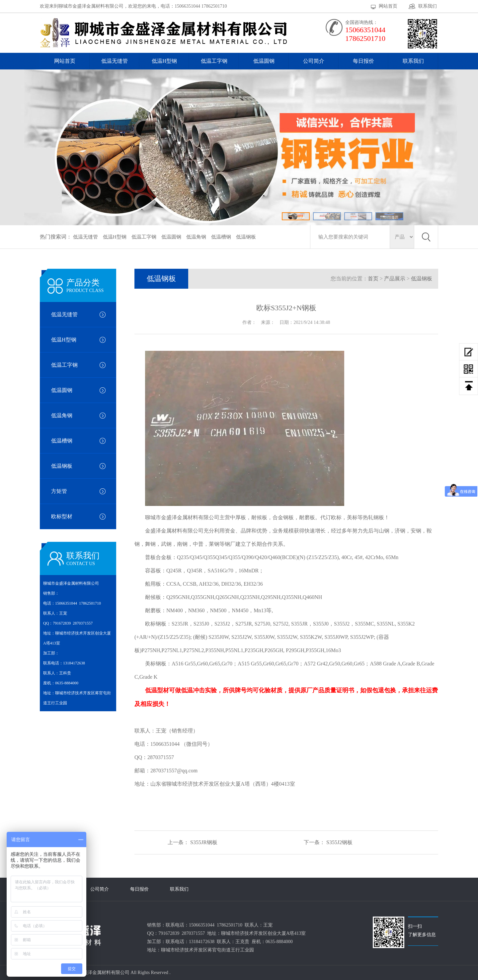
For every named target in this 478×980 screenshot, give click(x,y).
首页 (373, 279)
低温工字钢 (214, 61)
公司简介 (314, 61)
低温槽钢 (221, 237)
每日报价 (363, 61)
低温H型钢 (164, 61)
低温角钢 (196, 237)
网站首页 (388, 6)
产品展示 (395, 279)
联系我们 (428, 6)
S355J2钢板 (339, 842)
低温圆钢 (264, 61)
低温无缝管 (115, 61)
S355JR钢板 (204, 842)
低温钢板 (246, 237)
